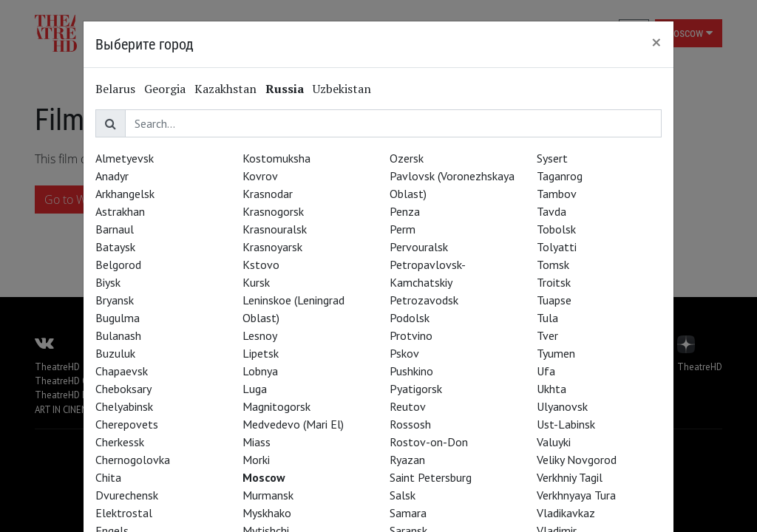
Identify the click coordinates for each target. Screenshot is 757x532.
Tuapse (554, 300)
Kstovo (261, 265)
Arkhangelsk (125, 194)
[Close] (656, 42)
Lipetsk (261, 353)
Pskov (404, 353)
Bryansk (115, 300)
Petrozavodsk (424, 300)
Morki (256, 460)
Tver (547, 335)
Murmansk (268, 495)
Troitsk (554, 282)
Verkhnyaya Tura (576, 495)
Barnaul (115, 229)
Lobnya (260, 371)
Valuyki (554, 442)
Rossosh (410, 424)
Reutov (408, 406)
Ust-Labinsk (566, 424)
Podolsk (410, 318)
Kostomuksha (276, 158)
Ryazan (407, 460)
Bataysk (115, 247)
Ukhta (551, 389)
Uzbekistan (342, 89)
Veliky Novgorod (577, 460)
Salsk (403, 495)
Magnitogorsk (276, 406)
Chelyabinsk (124, 406)
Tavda (551, 211)
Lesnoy (260, 335)
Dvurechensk (127, 495)
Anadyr (112, 176)
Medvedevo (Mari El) (293, 424)
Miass (257, 442)
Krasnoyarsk (272, 247)
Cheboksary (123, 389)
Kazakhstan (225, 89)
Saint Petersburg (431, 477)
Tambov (557, 194)
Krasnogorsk (273, 211)
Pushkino (411, 371)
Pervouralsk (419, 247)
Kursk (256, 282)
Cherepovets (127, 424)
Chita (108, 477)
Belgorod (118, 265)
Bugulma (118, 318)
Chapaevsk (122, 371)
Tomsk (553, 265)
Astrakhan (120, 211)
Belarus (115, 89)
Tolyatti (557, 247)
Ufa (546, 371)
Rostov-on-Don (429, 442)
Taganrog (560, 176)
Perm (403, 229)
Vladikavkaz (566, 513)
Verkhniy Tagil (570, 477)
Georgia (165, 89)
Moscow (264, 477)
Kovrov (260, 176)
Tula (547, 318)
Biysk (108, 282)
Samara (408, 513)
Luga (255, 389)
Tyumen (556, 353)
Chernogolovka (133, 460)
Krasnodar (268, 194)
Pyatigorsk (416, 389)
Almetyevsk (125, 158)
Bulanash (118, 335)
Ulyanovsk (562, 406)
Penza (405, 211)
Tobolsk (556, 229)
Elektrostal (124, 513)
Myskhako (267, 513)
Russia (285, 89)
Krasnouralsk (275, 229)
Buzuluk (115, 353)
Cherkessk (120, 442)
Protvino (411, 335)
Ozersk (407, 158)
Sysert (552, 158)
